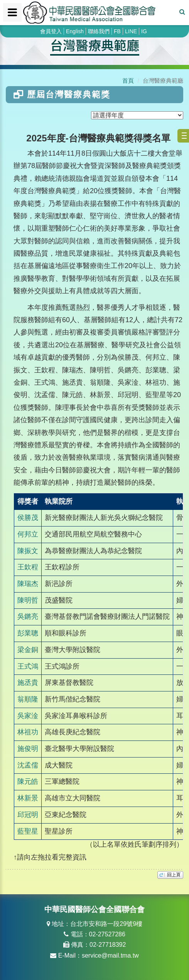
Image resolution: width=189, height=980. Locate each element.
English (75, 31)
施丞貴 (28, 683)
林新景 (28, 798)
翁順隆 (28, 699)
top (170, 875)
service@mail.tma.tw (110, 955)
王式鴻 (28, 666)
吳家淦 (28, 716)
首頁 (128, 81)
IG (144, 31)
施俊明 (28, 749)
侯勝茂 (28, 518)
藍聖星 (28, 831)
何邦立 (28, 534)
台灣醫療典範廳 (95, 45)
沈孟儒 (28, 765)
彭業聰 (28, 633)
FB (117, 31)
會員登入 (51, 31)
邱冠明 (28, 815)
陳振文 (28, 551)
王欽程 (28, 567)
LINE (131, 31)
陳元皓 (28, 781)
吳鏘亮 (28, 617)
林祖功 (28, 732)
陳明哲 (28, 600)
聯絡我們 (99, 31)
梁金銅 (28, 650)
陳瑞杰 (28, 584)
